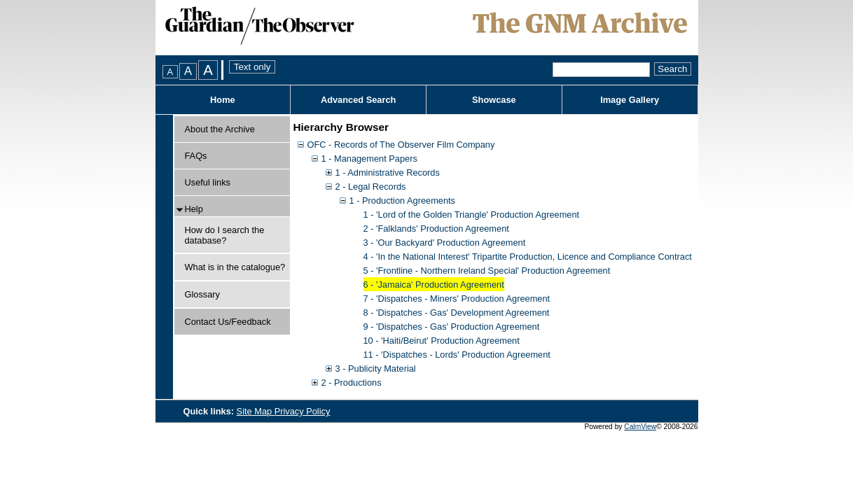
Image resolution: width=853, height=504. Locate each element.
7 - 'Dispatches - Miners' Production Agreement (457, 299)
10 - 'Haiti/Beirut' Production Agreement (442, 341)
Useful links (208, 182)
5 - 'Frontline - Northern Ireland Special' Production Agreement (487, 271)
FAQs (196, 156)
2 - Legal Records (371, 187)
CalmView (640, 427)
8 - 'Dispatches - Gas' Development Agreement (457, 313)
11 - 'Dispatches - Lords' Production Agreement (457, 355)
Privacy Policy (303, 411)
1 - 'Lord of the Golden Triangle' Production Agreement (472, 215)
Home (223, 100)
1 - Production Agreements (403, 201)
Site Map (256, 411)
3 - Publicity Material (376, 369)
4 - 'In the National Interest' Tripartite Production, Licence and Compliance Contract (528, 257)
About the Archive (220, 129)
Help (194, 209)
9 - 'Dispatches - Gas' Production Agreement (452, 327)
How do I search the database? (225, 235)
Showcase (494, 100)
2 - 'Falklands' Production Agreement (436, 229)
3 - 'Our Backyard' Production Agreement (445, 243)
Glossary (203, 294)
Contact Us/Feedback (228, 322)
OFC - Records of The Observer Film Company (401, 145)
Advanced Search (358, 100)
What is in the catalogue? (235, 267)
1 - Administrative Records (388, 173)
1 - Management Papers (369, 159)
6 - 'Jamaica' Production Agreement (434, 285)
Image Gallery (630, 100)
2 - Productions (352, 383)
